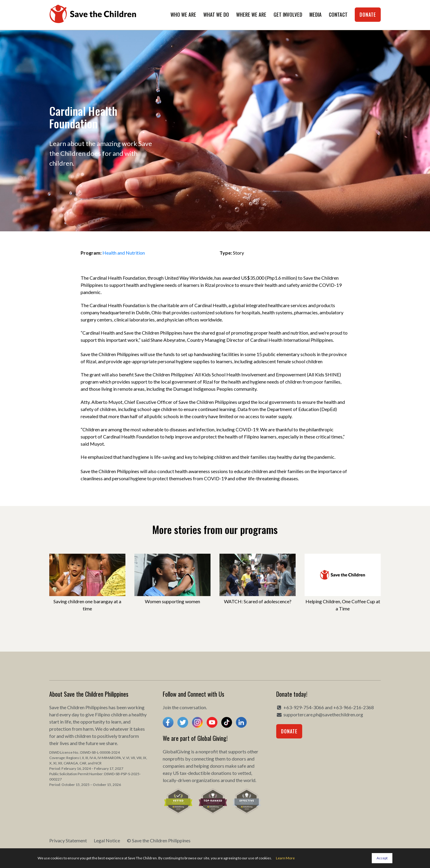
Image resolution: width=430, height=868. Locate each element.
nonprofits (173, 759)
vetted (244, 773)
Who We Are (183, 14)
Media (315, 14)
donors (239, 759)
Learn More (285, 858)
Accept (382, 858)
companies (174, 766)
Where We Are (251, 14)
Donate (368, 15)
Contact (338, 14)
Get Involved (288, 14)
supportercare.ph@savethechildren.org (323, 714)
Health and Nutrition (124, 253)
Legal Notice (107, 840)
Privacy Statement (68, 840)
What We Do (216, 14)
